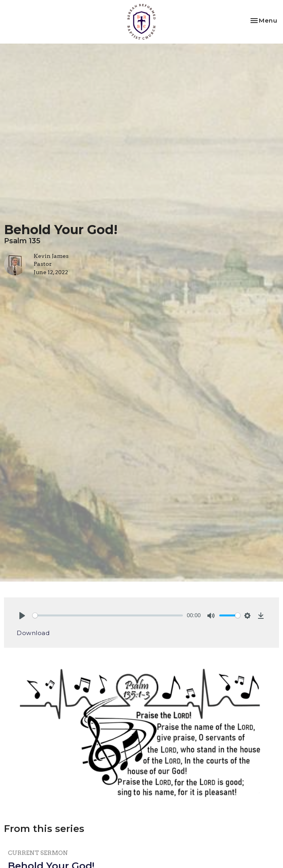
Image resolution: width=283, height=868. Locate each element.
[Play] (22, 616)
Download (33, 633)
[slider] (108, 615)
